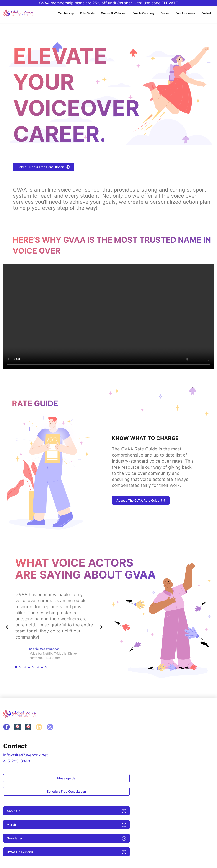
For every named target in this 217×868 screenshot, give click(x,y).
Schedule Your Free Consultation (41, 167)
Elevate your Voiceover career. (76, 95)
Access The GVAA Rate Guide (138, 500)
